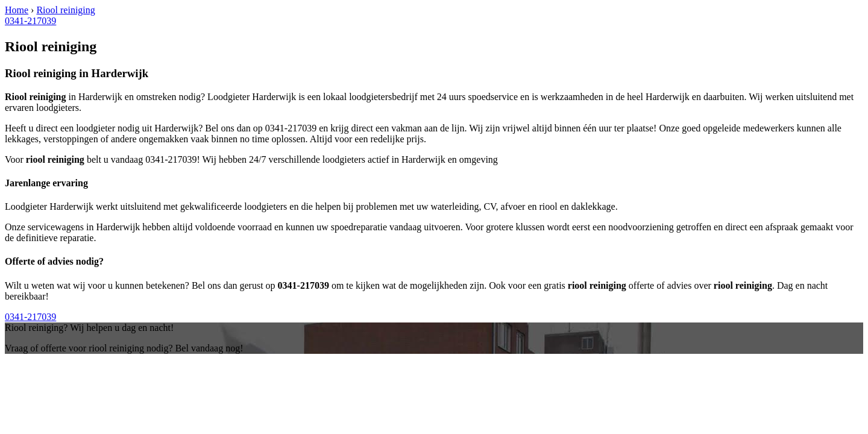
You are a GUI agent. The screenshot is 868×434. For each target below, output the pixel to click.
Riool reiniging (65, 10)
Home (17, 10)
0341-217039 (30, 21)
